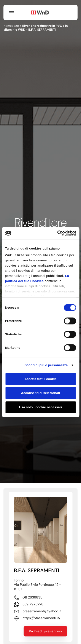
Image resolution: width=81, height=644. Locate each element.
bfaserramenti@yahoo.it (42, 611)
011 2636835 (32, 597)
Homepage (11, 26)
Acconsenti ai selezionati (40, 393)
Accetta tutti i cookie (40, 379)
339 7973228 (33, 604)
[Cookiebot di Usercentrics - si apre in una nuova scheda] (58, 233)
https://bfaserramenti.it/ (41, 618)
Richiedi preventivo (45, 631)
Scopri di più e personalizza (46, 365)
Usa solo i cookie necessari (40, 407)
